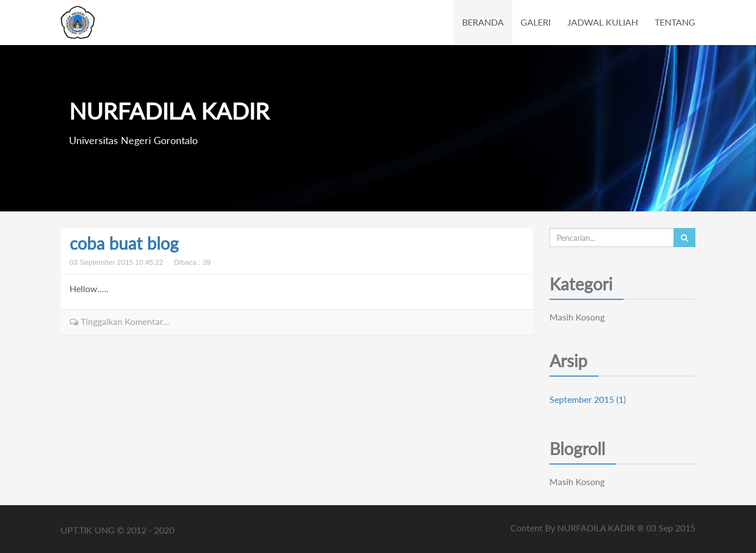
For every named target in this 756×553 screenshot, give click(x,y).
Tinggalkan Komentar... (119, 321)
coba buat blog (124, 243)
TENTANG (675, 22)
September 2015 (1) (588, 399)
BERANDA (483, 22)
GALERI (536, 22)
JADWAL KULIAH (603, 22)
